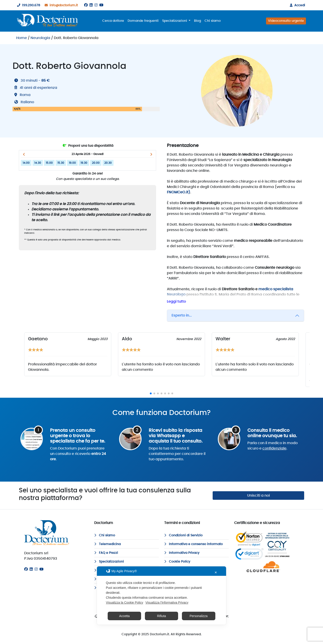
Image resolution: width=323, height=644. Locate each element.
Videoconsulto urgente (286, 21)
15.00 (49, 163)
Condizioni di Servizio (183, 535)
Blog (198, 21)
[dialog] (161, 596)
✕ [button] (216, 572)
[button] (24, 154)
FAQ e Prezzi (106, 553)
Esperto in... (182, 315)
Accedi (297, 5)
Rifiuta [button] (161, 616)
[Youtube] (101, 5)
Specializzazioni (109, 562)
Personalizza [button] (199, 616)
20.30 (108, 163)
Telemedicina (107, 544)
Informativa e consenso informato (193, 544)
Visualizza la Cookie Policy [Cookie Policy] (124, 603)
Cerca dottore (113, 21)
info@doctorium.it (60, 5)
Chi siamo (213, 21)
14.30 (38, 163)
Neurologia (40, 38)
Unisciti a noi (259, 496)
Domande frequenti (143, 21)
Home (22, 38)
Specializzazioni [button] (175, 21)
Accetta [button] (124, 616)
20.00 (96, 163)
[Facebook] (86, 5)
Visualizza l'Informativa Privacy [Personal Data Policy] (167, 603)
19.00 (72, 163)
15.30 (61, 163)
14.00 (26, 163)
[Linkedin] (91, 5)
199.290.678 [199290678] (28, 5)
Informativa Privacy (182, 553)
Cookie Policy (177, 562)
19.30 (84, 163)
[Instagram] (96, 5)
